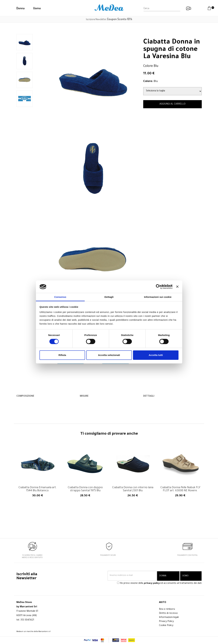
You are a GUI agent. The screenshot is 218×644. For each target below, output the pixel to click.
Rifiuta (62, 355)
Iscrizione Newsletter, (109, 19)
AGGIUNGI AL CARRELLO (172, 104)
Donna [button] (20, 8)
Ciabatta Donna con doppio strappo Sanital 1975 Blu (85, 489)
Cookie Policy (166, 626)
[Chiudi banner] (177, 287)
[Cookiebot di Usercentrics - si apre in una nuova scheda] (158, 287)
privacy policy (152, 584)
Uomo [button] (37, 8)
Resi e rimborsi (167, 609)
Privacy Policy (166, 622)
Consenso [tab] (60, 297)
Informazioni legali (169, 618)
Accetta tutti (156, 355)
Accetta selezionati (109, 355)
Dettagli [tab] (109, 297)
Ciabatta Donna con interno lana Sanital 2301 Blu (133, 489)
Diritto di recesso (168, 613)
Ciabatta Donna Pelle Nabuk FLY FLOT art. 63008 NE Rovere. (180, 489)
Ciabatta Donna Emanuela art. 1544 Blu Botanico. (38, 489)
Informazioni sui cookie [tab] (158, 297)
